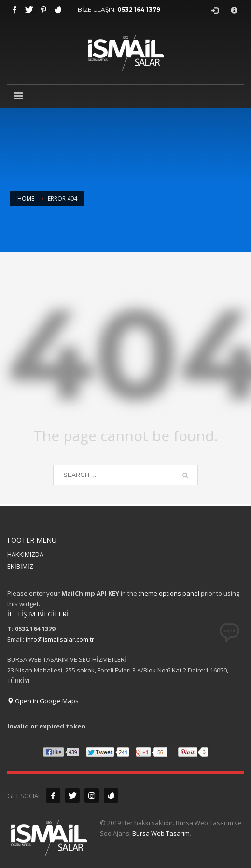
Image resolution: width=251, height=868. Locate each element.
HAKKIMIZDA (25, 554)
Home (26, 199)
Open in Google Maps (43, 701)
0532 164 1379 (139, 9)
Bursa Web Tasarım (161, 833)
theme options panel (169, 593)
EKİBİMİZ (20, 566)
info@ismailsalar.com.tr (60, 639)
